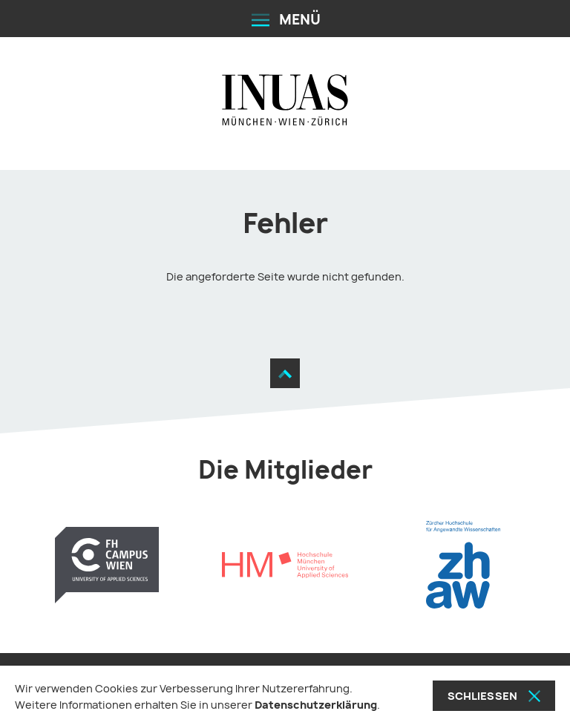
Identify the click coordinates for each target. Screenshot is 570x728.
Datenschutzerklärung (316, 705)
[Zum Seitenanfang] (285, 373)
